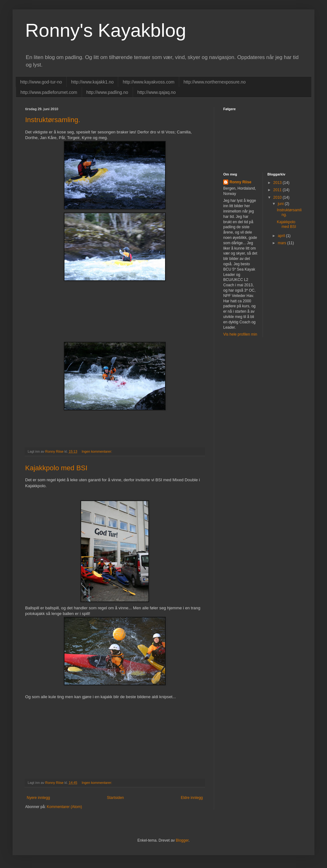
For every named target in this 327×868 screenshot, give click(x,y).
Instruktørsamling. (53, 120)
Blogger (182, 840)
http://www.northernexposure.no (215, 82)
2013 (278, 183)
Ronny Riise (240, 182)
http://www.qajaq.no (157, 92)
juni (281, 204)
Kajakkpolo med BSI (56, 468)
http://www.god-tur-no (41, 82)
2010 (278, 197)
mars (282, 243)
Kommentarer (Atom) (64, 807)
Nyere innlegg (38, 798)
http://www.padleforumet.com (49, 92)
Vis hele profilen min (240, 334)
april (282, 236)
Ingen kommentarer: (97, 451)
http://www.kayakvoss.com (148, 82)
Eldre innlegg (192, 798)
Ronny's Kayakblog (106, 30)
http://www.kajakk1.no (92, 82)
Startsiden (115, 798)
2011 (278, 190)
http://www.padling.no (107, 92)
